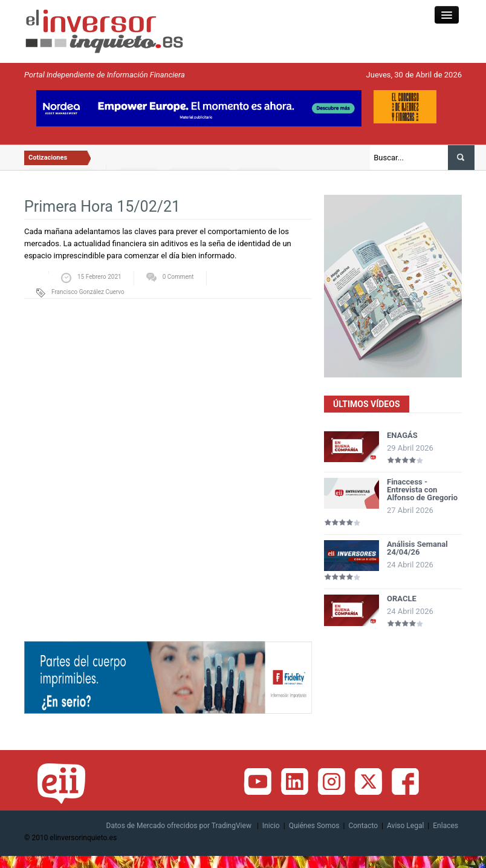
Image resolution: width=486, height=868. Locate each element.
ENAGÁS (402, 435)
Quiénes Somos (314, 826)
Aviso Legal (405, 826)
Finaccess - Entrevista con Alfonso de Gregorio (422, 490)
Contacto (363, 826)
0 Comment (178, 277)
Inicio (271, 826)
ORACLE (402, 599)
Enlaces (445, 826)
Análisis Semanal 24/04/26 (417, 548)
